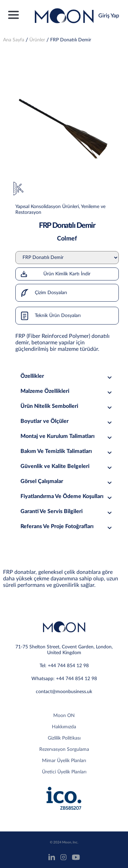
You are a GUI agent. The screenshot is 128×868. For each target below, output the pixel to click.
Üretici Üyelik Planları (64, 772)
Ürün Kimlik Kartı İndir (55, 274)
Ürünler (37, 40)
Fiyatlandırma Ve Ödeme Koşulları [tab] (67, 497)
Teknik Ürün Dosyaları (48, 316)
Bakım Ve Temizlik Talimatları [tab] (67, 451)
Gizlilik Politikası (64, 738)
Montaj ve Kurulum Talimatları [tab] (67, 436)
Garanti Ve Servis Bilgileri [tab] (67, 512)
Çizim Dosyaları (41, 293)
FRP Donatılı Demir (71, 40)
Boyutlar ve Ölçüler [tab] (67, 421)
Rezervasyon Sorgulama (64, 749)
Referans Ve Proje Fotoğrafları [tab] (67, 527)
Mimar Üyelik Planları (64, 761)
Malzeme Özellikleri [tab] (67, 391)
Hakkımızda (64, 727)
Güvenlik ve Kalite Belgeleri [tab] (67, 466)
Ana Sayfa (14, 40)
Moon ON (64, 716)
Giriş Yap (109, 16)
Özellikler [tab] (67, 376)
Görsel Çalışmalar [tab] (67, 481)
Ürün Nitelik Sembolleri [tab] (67, 406)
